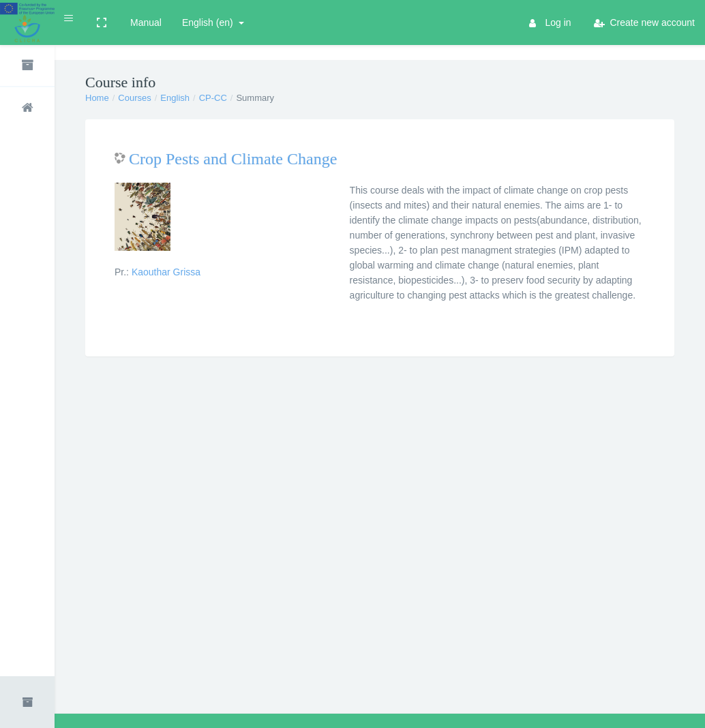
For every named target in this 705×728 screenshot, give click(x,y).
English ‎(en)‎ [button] (209, 22)
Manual (146, 22)
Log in (550, 22)
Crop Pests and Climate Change (233, 159)
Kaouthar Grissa (166, 272)
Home (97, 98)
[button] (69, 18)
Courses (134, 98)
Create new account (644, 22)
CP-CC (213, 98)
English (175, 98)
